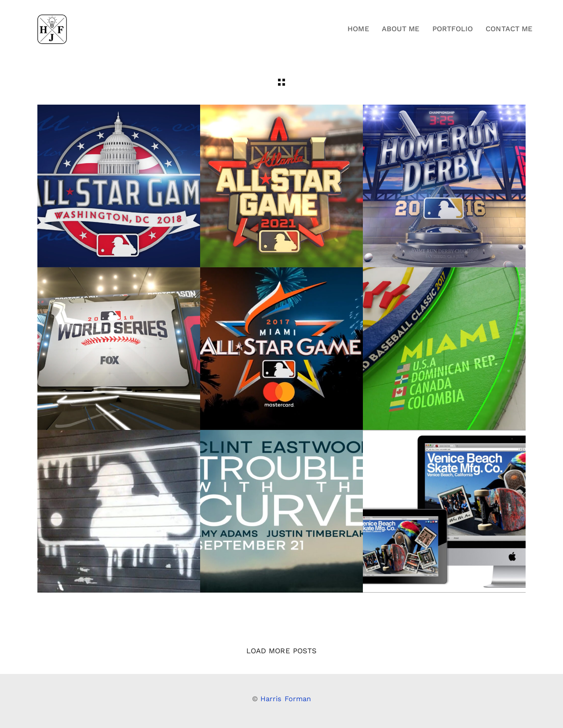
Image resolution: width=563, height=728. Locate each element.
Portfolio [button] (453, 29)
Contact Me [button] (509, 29)
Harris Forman (286, 699)
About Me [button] (401, 29)
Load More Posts (281, 651)
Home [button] (358, 29)
